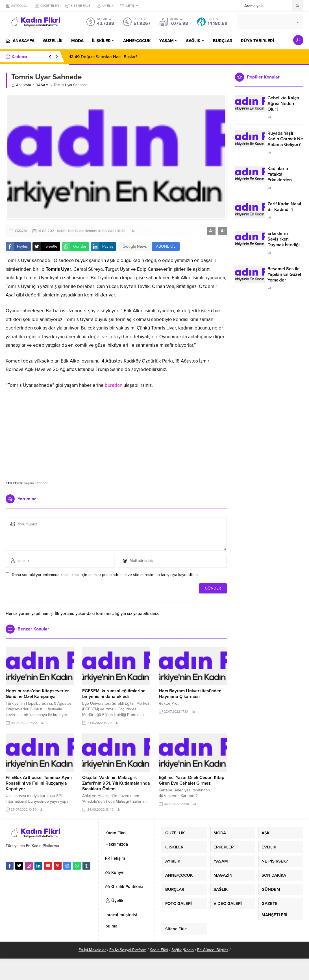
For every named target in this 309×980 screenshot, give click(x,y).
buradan (114, 385)
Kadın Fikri (159, 950)
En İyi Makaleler (92, 950)
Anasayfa (21, 85)
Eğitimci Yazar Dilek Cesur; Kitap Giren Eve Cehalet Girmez (192, 780)
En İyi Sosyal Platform (128, 950)
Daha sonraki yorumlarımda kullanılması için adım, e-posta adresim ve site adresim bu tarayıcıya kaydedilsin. (105, 575)
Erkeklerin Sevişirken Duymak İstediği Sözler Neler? (284, 242)
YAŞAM (42, 85)
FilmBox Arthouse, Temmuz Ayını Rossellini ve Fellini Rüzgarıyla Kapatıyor (39, 783)
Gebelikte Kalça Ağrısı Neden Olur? (283, 104)
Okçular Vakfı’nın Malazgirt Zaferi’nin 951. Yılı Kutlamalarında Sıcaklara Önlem (116, 783)
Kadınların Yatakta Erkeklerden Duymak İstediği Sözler (284, 180)
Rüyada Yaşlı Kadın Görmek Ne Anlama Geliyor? (285, 139)
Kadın (189, 950)
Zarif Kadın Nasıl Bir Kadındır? (284, 207)
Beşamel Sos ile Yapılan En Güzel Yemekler (284, 274)
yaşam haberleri (36, 483)
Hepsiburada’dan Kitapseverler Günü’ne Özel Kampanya (37, 694)
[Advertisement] (116, 432)
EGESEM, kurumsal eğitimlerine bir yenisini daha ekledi (114, 694)
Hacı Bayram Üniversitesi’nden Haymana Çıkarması (190, 694)
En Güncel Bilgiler (213, 950)
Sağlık (177, 950)
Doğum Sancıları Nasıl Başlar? (103, 57)
